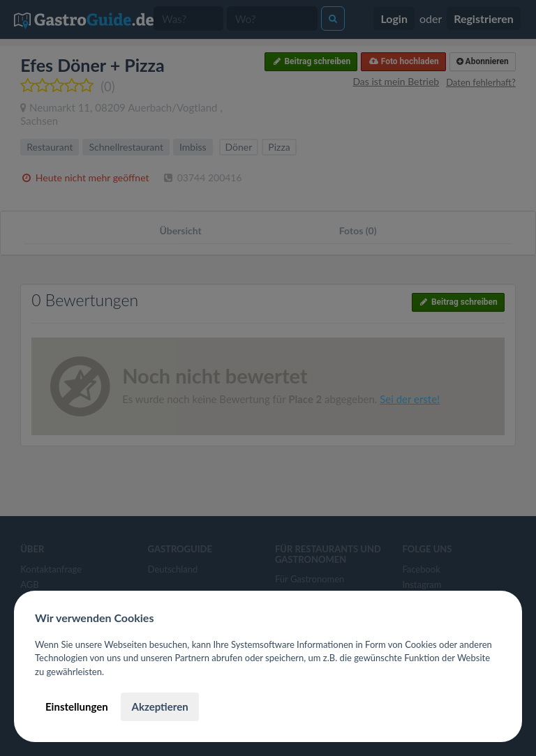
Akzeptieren (159, 706)
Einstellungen (77, 706)
